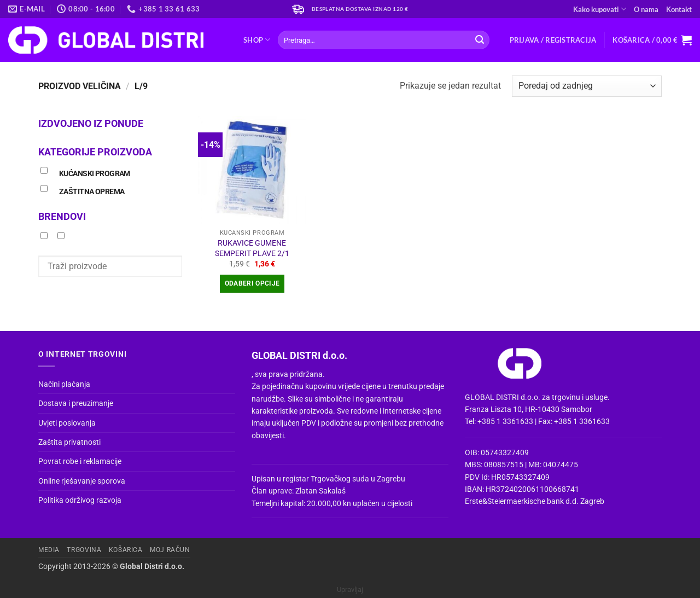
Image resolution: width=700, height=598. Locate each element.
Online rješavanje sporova (82, 481)
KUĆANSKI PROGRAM (95, 174)
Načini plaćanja (64, 384)
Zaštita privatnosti (69, 442)
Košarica (126, 550)
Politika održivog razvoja (80, 500)
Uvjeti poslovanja (67, 423)
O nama (646, 9)
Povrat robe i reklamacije (80, 461)
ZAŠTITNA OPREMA (92, 192)
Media (49, 550)
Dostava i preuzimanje (76, 403)
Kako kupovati (600, 9)
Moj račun (170, 550)
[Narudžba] (587, 86)
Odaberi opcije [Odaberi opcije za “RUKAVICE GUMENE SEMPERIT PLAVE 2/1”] (252, 283)
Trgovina (84, 550)
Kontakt (679, 9)
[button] (553, 40)
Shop (257, 40)
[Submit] (480, 40)
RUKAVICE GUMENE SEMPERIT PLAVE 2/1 (252, 248)
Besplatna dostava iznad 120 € (360, 9)
